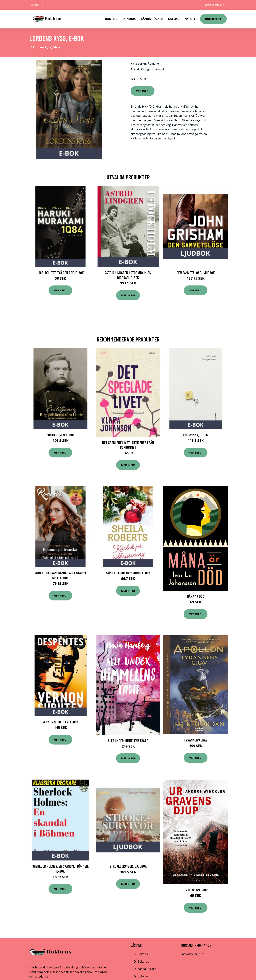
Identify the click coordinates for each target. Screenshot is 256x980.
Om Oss (174, 19)
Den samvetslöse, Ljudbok (196, 273)
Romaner (154, 63)
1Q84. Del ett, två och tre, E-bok (61, 273)
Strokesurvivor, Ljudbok (128, 866)
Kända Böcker (152, 19)
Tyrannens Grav (196, 740)
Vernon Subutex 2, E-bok (60, 722)
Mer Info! (143, 91)
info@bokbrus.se (214, 5)
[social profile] (42, 5)
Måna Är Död (196, 596)
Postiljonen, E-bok (61, 435)
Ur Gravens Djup (196, 890)
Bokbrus (129, 19)
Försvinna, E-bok (196, 435)
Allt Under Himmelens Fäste (128, 741)
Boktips (111, 19)
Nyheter (191, 19)
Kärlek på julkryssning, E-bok (128, 573)
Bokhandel (213, 19)
